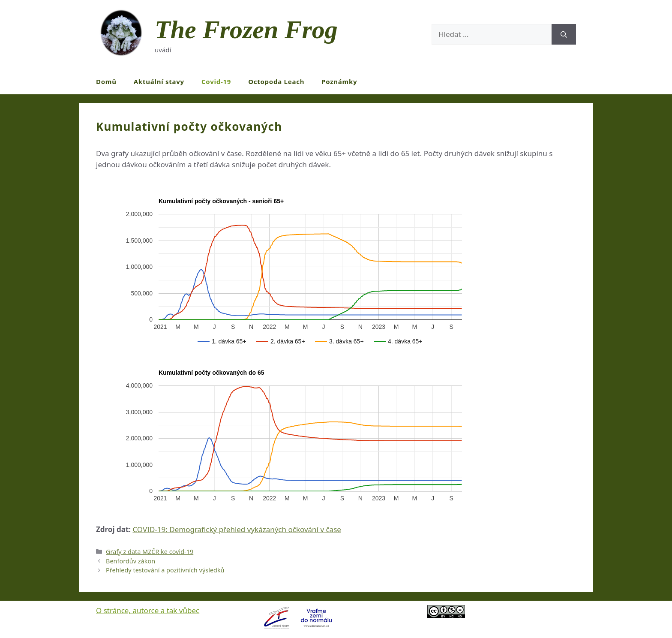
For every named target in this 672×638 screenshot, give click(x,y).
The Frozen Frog (246, 30)
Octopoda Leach (276, 81)
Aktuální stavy (159, 81)
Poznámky (339, 81)
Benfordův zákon (130, 561)
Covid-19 (216, 81)
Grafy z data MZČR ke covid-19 (150, 552)
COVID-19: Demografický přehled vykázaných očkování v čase (237, 529)
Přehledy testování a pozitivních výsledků (165, 570)
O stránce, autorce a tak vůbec (148, 610)
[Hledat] (564, 34)
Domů (106, 81)
